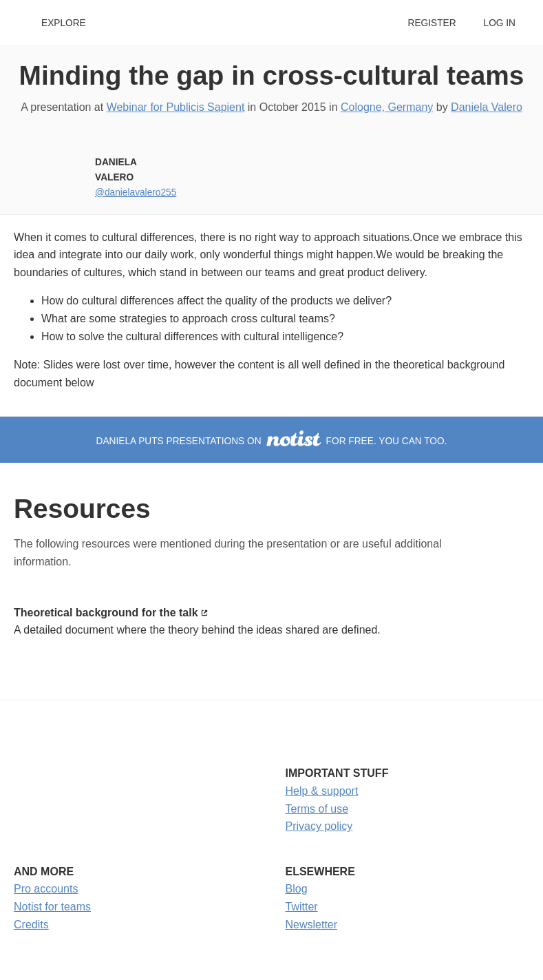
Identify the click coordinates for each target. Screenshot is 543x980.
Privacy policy (319, 826)
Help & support (322, 791)
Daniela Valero (487, 107)
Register (432, 23)
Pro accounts (46, 889)
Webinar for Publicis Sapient (176, 107)
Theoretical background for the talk (106, 613)
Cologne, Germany (387, 107)
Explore (64, 23)
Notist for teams (52, 907)
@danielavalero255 (136, 192)
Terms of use (317, 809)
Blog (297, 889)
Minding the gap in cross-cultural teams (272, 75)
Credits (31, 925)
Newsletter (312, 925)
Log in (500, 23)
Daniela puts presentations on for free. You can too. (272, 441)
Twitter (302, 907)
